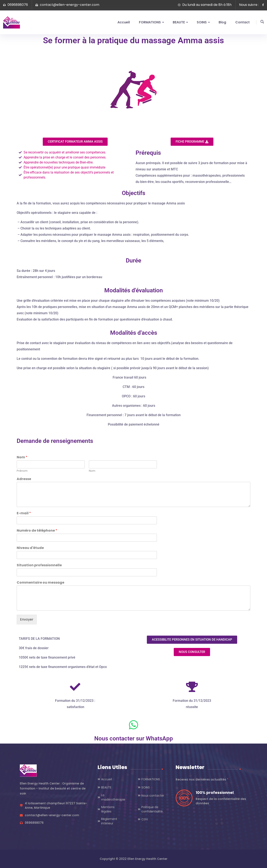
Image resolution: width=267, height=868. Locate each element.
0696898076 (16, 5)
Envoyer (27, 619)
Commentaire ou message (40, 583)
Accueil (124, 22)
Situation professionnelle (39, 565)
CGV (145, 819)
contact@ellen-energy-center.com (67, 5)
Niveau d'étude (30, 548)
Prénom (22, 471)
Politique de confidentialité (152, 809)
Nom (22, 457)
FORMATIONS (150, 22)
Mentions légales (108, 809)
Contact (242, 22)
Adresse (24, 479)
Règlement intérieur (109, 821)
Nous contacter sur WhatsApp (134, 738)
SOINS (202, 22)
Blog (222, 22)
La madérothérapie (113, 797)
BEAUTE (179, 22)
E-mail (24, 513)
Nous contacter (153, 796)
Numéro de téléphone (37, 531)
